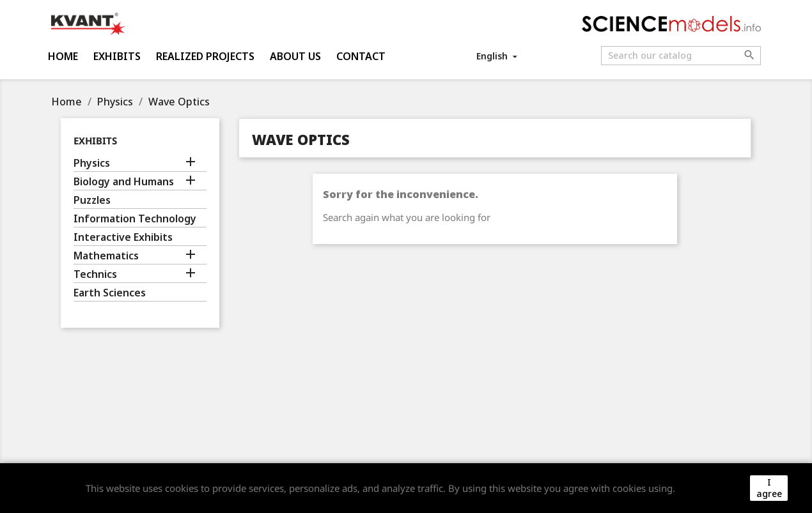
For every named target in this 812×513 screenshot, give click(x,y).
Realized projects (205, 56)
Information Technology (135, 219)
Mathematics (106, 256)
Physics (92, 163)
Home (63, 56)
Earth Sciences (110, 293)
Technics (95, 274)
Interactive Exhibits (123, 237)
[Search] (681, 56)
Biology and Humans (124, 182)
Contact (361, 56)
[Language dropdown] (498, 56)
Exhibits (117, 56)
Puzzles (92, 200)
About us (295, 56)
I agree (769, 488)
